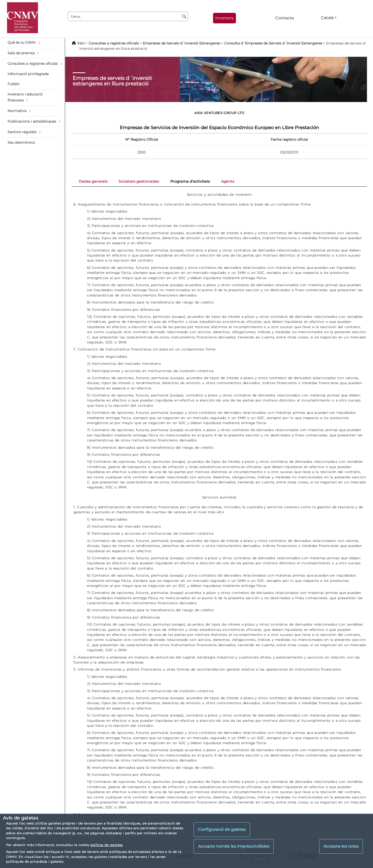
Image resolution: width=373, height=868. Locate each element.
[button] (34, 43)
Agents (228, 181)
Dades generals (93, 181)
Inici (81, 43)
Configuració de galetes (222, 829)
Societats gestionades (139, 181)
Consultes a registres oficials (114, 43)
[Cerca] (184, 16)
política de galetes (107, 845)
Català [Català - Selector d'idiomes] (327, 18)
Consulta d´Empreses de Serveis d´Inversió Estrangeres (273, 43)
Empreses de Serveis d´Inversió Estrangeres (181, 43)
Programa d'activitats (190, 181)
